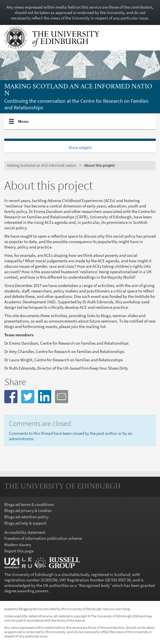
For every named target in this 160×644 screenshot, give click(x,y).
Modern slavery (18, 545)
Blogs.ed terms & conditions (29, 504)
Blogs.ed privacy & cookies (28, 510)
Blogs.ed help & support (25, 523)
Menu (23, 124)
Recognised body (94, 585)
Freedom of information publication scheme (43, 538)
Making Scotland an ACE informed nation (78, 90)
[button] (11, 397)
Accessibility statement (25, 532)
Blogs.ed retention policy (26, 517)
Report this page (19, 551)
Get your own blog (116, 609)
